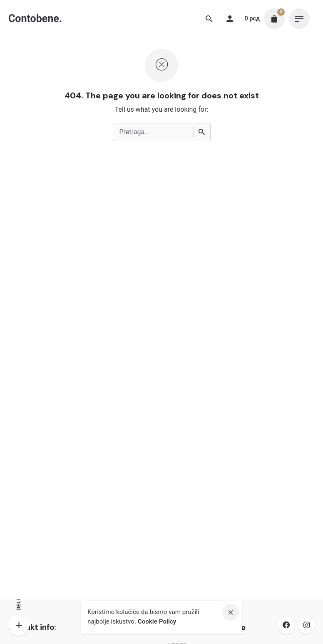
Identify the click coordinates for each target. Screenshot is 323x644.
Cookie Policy (157, 621)
